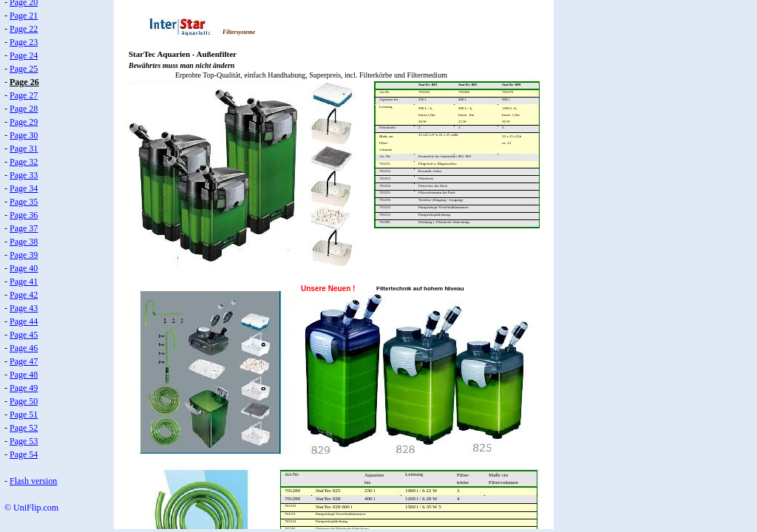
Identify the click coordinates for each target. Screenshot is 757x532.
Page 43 (24, 308)
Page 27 (24, 95)
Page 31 (24, 149)
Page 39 (24, 255)
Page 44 (24, 321)
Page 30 (24, 135)
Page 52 (24, 428)
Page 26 (24, 82)
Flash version (33, 481)
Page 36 (24, 215)
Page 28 (24, 109)
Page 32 (24, 162)
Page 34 (24, 188)
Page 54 (24, 454)
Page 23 (24, 42)
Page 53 (24, 441)
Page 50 (24, 401)
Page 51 (24, 415)
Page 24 (24, 55)
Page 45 (24, 335)
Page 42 (24, 295)
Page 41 (24, 282)
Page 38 (24, 242)
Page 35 (24, 202)
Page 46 (24, 348)
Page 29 (24, 122)
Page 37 (24, 228)
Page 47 (24, 361)
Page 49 (24, 388)
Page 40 (24, 268)
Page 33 (24, 175)
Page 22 (24, 29)
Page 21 (24, 16)
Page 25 (24, 69)
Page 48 (24, 375)
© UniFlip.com (31, 508)
